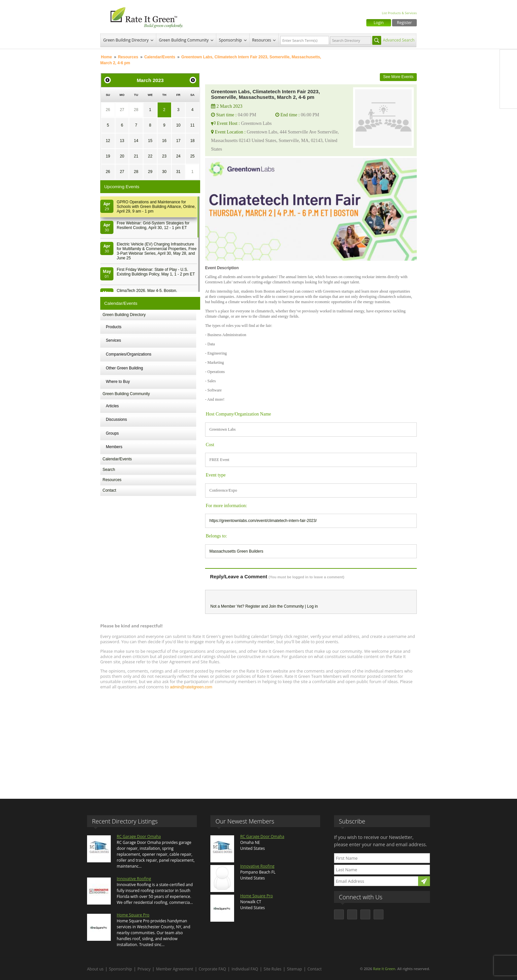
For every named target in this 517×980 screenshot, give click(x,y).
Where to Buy (118, 382)
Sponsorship (230, 40)
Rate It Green (384, 969)
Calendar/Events (160, 57)
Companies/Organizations (129, 354)
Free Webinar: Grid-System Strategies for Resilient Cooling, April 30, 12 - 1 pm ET (153, 225)
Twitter (508, 72)
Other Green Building (124, 368)
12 (108, 141)
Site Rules (273, 969)
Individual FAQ (245, 969)
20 (122, 156)
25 (192, 156)
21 (136, 156)
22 (150, 156)
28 (136, 110)
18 (192, 141)
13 (122, 141)
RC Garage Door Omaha (139, 836)
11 (192, 125)
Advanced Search (399, 40)
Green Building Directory (126, 40)
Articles (112, 406)
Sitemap (294, 969)
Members (114, 447)
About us (95, 969)
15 (150, 141)
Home (106, 57)
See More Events (398, 77)
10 (178, 125)
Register (404, 23)
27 (122, 110)
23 (164, 156)
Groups (112, 433)
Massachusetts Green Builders (236, 551)
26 (108, 110)
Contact (109, 490)
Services (113, 340)
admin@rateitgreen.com (191, 687)
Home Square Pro (133, 915)
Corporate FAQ (213, 969)
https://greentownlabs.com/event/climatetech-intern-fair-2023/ (263, 521)
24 (178, 156)
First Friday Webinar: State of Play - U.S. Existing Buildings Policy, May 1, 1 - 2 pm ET (156, 272)
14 (136, 141)
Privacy (144, 969)
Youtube (508, 100)
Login (379, 23)
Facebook (508, 58)
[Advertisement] (258, 741)
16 (164, 141)
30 (164, 172)
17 (178, 141)
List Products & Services (399, 13)
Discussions (116, 419)
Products (114, 327)
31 (178, 172)
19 (108, 156)
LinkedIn (508, 86)
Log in (312, 606)
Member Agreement (175, 969)
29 (150, 172)
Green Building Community (184, 40)
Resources (262, 40)
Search (109, 470)
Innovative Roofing (134, 879)
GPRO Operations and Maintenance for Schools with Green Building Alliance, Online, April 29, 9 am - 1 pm (156, 207)
